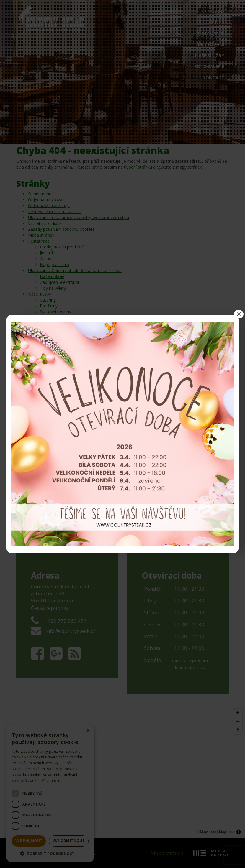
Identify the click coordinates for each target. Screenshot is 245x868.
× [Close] (239, 314)
